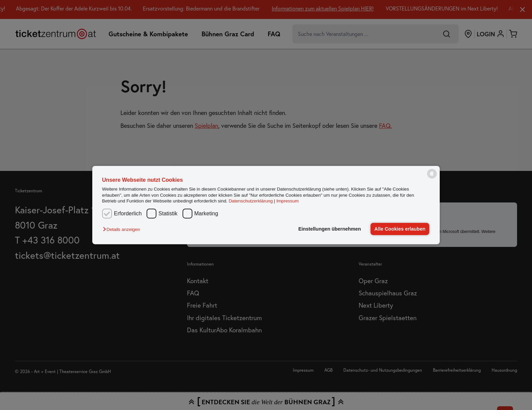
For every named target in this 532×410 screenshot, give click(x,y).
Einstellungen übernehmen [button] (330, 229)
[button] (123, 229)
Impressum (288, 201)
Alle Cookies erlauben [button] (400, 229)
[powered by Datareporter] (432, 178)
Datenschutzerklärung (251, 201)
